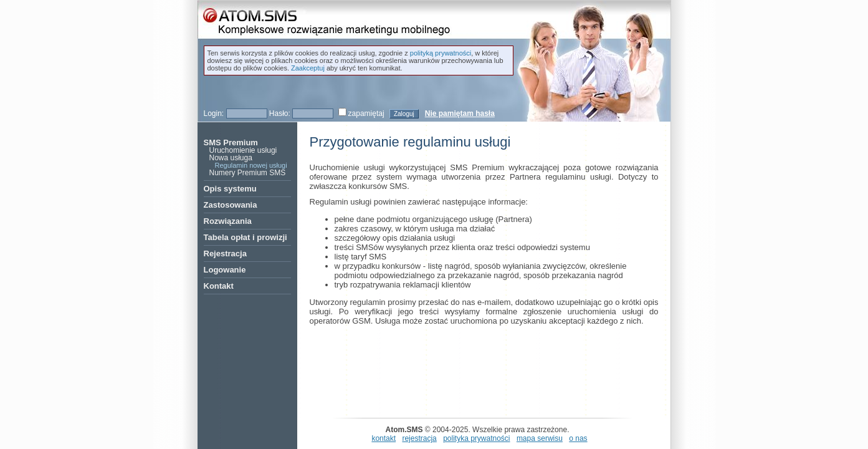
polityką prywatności (441, 53)
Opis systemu (230, 189)
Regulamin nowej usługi (251, 165)
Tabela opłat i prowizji (246, 237)
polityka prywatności (476, 438)
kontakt (384, 438)
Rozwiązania (228, 221)
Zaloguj (404, 114)
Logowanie (225, 270)
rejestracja (419, 438)
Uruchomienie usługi (243, 150)
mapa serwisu (540, 438)
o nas (578, 438)
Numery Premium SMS (248, 173)
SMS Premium (231, 142)
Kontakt (219, 286)
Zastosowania (231, 205)
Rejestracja (225, 253)
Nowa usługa (231, 158)
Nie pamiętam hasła (460, 113)
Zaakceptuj (308, 68)
